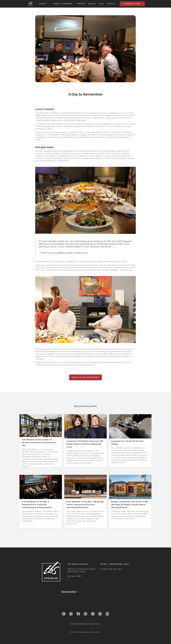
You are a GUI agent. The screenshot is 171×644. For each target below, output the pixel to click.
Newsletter (69, 592)
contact (111, 4)
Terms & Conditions (78, 624)
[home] (31, 4)
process (81, 4)
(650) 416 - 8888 (74, 576)
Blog (101, 4)
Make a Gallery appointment (85, 377)
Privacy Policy (95, 624)
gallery (92, 4)
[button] (42, 4)
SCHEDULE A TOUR (132, 4)
